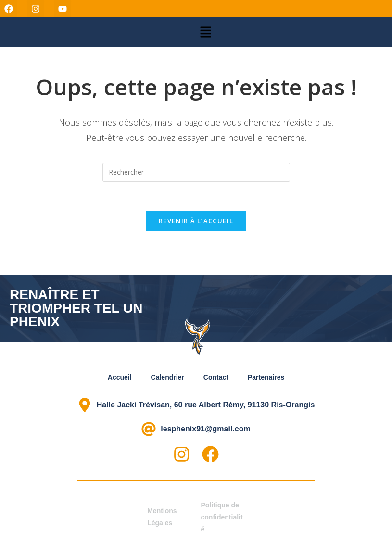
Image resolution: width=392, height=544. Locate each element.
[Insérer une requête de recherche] (196, 172)
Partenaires (266, 377)
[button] (205, 32)
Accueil (120, 377)
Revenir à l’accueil (196, 221)
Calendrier (168, 377)
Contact (216, 377)
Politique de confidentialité (222, 517)
